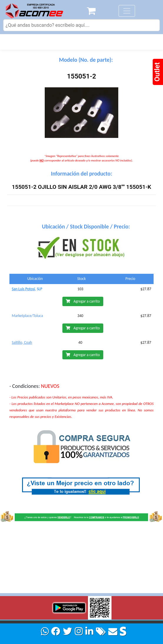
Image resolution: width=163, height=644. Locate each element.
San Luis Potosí (23, 289)
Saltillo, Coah (22, 342)
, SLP (39, 289)
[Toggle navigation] (127, 11)
